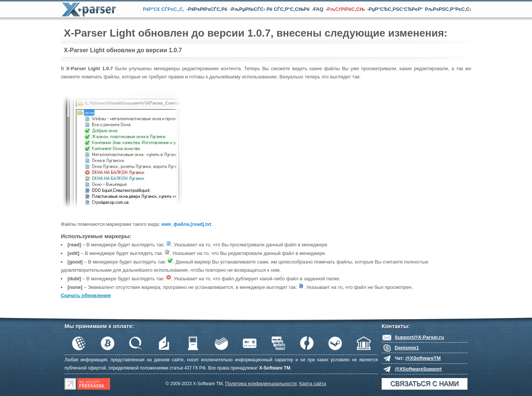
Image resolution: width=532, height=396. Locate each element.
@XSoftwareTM (423, 358)
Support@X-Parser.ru (419, 337)
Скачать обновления (86, 295)
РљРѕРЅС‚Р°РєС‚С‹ (448, 9)
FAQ (319, 9)
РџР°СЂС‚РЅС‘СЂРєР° (396, 9)
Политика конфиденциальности (261, 383)
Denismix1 (407, 348)
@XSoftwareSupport (418, 369)
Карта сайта (313, 383)
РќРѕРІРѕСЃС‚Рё (209, 9)
